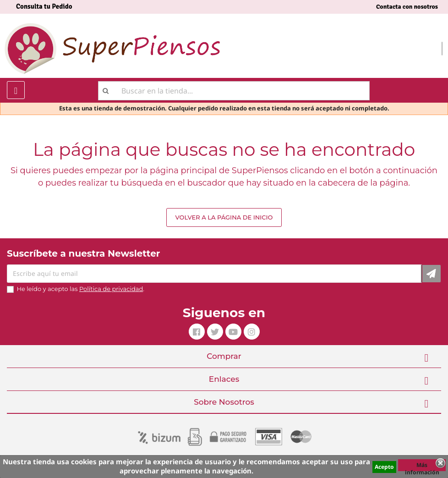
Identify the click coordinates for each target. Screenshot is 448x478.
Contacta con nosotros (407, 7)
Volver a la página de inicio (224, 217)
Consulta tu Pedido (44, 6)
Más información (422, 466)
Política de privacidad (111, 289)
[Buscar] (234, 91)
